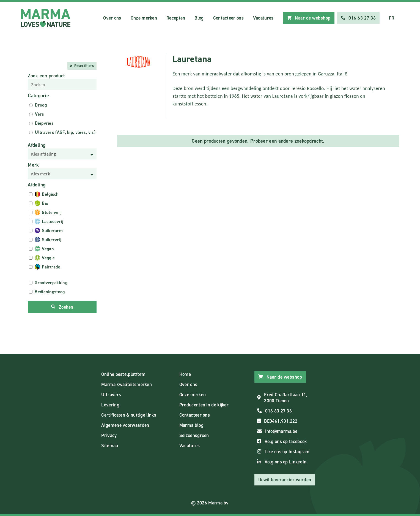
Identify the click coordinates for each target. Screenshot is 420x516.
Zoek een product (46, 76)
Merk (33, 165)
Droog (41, 105)
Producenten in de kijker (204, 405)
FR (392, 18)
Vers (39, 114)
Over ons (112, 18)
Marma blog (191, 425)
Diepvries (44, 123)
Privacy (109, 435)
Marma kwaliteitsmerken (127, 384)
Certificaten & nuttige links (129, 415)
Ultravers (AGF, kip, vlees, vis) (65, 132)
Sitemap (110, 446)
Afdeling (37, 145)
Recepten (176, 18)
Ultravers (111, 395)
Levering (110, 405)
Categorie (38, 96)
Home (185, 374)
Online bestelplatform (123, 374)
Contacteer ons (228, 18)
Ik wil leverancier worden (285, 480)
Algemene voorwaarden (125, 425)
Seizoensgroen (194, 435)
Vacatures (263, 18)
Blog (199, 18)
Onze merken (144, 18)
